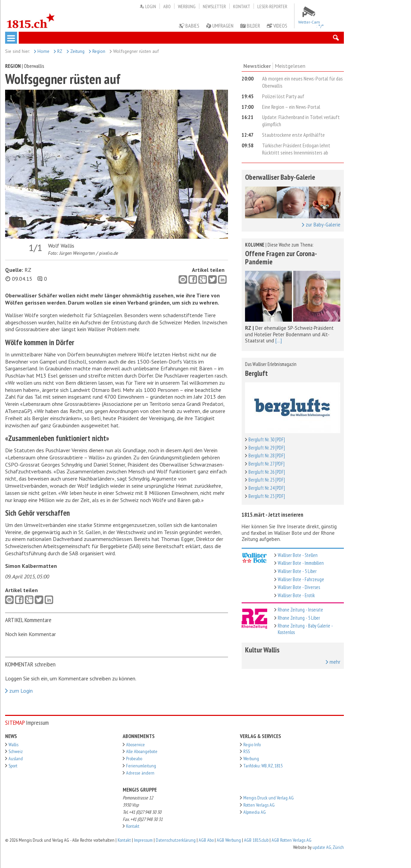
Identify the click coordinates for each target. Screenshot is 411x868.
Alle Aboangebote (142, 751)
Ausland (16, 759)
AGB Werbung (229, 840)
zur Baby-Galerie (321, 225)
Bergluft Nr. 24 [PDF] (267, 488)
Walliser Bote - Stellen (298, 555)
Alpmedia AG (255, 812)
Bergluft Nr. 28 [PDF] (267, 455)
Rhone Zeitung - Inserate (300, 610)
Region (97, 51)
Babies (189, 26)
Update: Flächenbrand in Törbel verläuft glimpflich (301, 121)
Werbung (187, 6)
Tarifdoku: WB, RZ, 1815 (263, 766)
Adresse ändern (140, 773)
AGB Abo (206, 840)
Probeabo (134, 759)
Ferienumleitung (141, 766)
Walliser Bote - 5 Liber (297, 571)
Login (148, 6)
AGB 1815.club (256, 840)
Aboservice (135, 745)
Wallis (13, 745)
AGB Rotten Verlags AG (292, 840)
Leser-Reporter (272, 6)
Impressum (143, 840)
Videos (277, 26)
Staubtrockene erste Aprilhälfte (293, 135)
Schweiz (16, 751)
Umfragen (220, 26)
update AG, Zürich (328, 847)
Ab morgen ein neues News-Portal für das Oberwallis (302, 82)
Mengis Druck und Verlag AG (269, 798)
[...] (279, 341)
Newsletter (214, 6)
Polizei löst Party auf (283, 96)
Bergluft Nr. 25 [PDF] (267, 480)
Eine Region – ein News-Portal (291, 107)
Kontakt (242, 6)
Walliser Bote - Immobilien (301, 563)
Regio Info (252, 745)
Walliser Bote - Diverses (299, 587)
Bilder (250, 26)
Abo (167, 6)
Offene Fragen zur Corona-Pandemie (281, 258)
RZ (58, 51)
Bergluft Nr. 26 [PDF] (267, 472)
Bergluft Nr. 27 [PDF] (267, 464)
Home (42, 51)
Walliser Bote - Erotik (296, 595)
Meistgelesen (290, 66)
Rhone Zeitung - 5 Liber (299, 618)
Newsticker (257, 66)
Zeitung (76, 51)
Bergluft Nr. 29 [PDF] (267, 448)
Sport (13, 766)
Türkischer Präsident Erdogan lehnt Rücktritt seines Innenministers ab (296, 149)
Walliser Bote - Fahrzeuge (301, 579)
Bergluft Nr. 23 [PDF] (267, 496)
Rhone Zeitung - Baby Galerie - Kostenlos (305, 629)
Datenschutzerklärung (176, 840)
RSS (247, 751)
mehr (333, 662)
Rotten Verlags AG (259, 805)
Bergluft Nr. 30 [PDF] (267, 439)
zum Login (19, 691)
